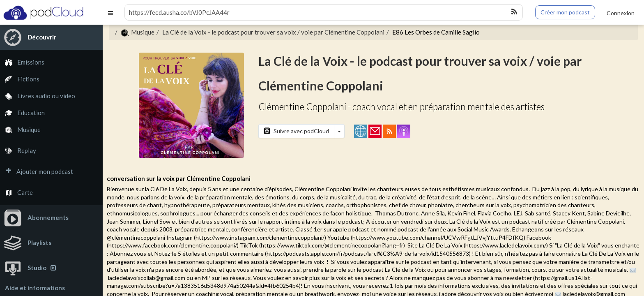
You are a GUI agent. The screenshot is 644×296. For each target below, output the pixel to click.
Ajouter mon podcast (37, 172)
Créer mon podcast (565, 12)
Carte (16, 193)
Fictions (20, 79)
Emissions (22, 62)
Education (22, 113)
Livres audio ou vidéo (38, 96)
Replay (18, 151)
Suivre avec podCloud (296, 131)
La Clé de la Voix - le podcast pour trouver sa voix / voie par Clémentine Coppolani (273, 32)
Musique (20, 130)
